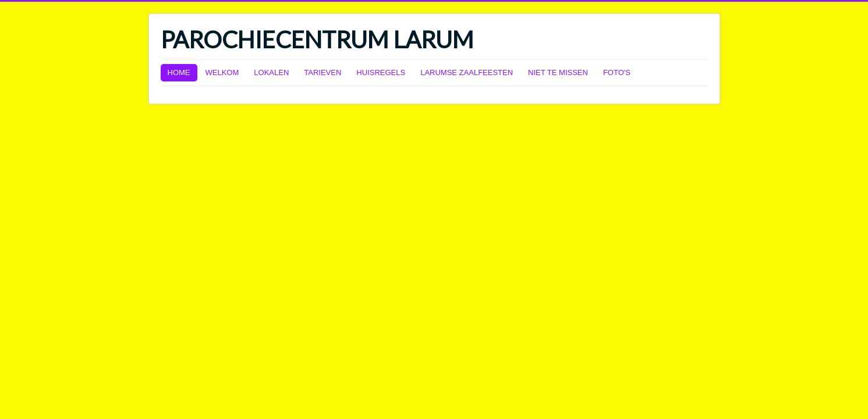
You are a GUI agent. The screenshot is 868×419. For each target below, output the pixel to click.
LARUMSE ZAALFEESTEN (467, 72)
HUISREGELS (381, 72)
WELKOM (222, 72)
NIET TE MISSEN (558, 72)
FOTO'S (617, 72)
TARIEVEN (323, 72)
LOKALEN (271, 72)
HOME (179, 72)
